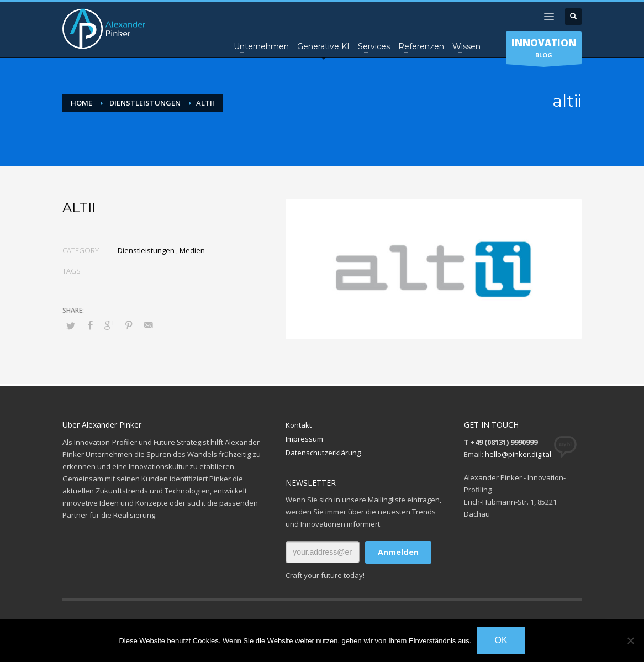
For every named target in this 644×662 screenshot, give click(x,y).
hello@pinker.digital (518, 454)
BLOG (544, 50)
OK (501, 640)
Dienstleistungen (146, 250)
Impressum (304, 439)
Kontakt (299, 425)
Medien (192, 250)
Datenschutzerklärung (323, 453)
